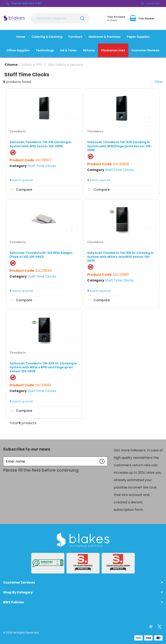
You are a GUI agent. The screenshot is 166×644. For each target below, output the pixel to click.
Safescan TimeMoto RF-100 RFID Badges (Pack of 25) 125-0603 (41, 255)
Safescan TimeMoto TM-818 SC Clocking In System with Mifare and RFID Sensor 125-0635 (120, 257)
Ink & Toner (68, 50)
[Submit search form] (82, 18)
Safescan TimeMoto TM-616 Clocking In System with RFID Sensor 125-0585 (40, 144)
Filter (159, 82)
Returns (89, 50)
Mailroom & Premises (105, 37)
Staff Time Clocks (42, 166)
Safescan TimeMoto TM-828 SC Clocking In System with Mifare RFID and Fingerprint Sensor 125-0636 (43, 367)
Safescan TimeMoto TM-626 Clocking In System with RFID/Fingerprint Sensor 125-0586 (120, 146)
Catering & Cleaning (47, 37)
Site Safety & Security (66, 65)
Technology (45, 50)
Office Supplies (18, 50)
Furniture (75, 37)
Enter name (4, 456)
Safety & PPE (32, 65)
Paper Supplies (138, 37)
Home (21, 37)
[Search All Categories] (60, 18)
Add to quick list (21, 180)
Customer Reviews (146, 50)
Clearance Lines (113, 50)
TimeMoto (18, 131)
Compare (20, 190)
